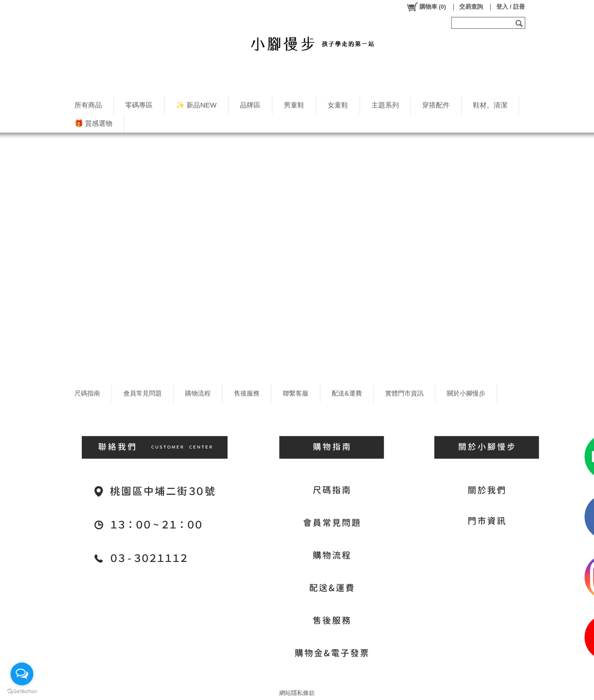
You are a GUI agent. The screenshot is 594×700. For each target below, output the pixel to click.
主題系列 (385, 105)
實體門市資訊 (404, 393)
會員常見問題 (143, 393)
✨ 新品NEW (196, 105)
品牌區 (250, 105)
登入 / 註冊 (511, 7)
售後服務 (247, 393)
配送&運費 (347, 393)
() (426, 7)
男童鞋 (294, 105)
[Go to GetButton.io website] (22, 691)
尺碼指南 (87, 393)
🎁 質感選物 (93, 123)
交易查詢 (471, 7)
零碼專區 (139, 105)
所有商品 (88, 105)
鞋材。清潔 (490, 105)
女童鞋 (338, 105)
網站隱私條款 (297, 693)
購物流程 (198, 393)
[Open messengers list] (22, 674)
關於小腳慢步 (466, 393)
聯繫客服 (296, 393)
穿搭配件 (436, 105)
